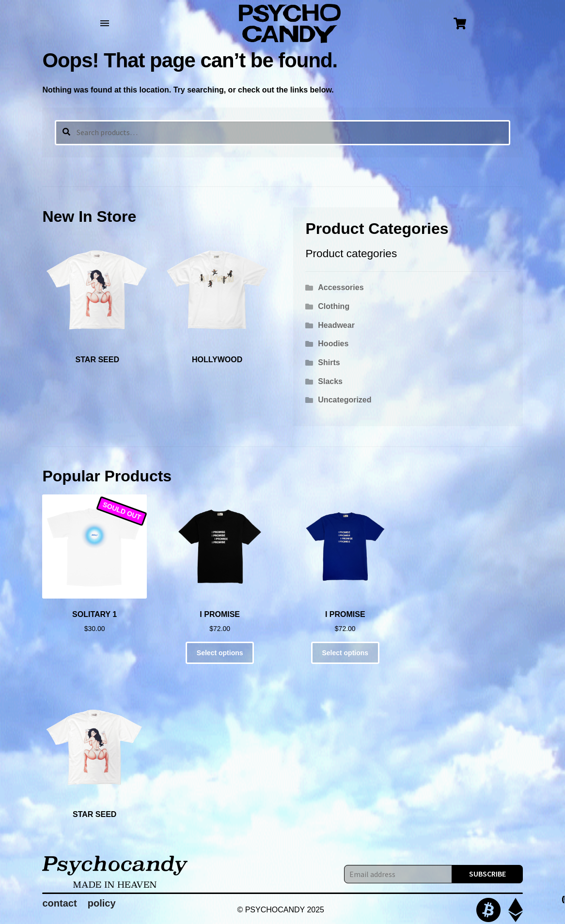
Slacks (330, 381)
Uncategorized (345, 400)
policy (102, 903)
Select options (220, 653)
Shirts (329, 362)
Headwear (336, 325)
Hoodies (333, 344)
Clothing (334, 306)
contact (59, 903)
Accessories (341, 287)
